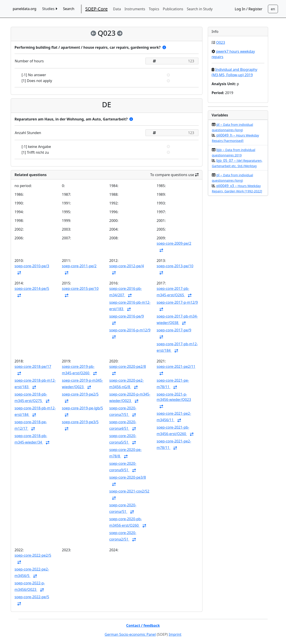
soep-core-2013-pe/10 (175, 266)
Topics (154, 9)
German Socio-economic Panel (130, 634)
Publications (173, 9)
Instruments (135, 9)
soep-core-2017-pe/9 (174, 330)
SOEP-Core (97, 9)
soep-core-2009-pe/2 (174, 243)
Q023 (221, 42)
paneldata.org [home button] (25, 9)
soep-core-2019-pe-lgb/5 (82, 408)
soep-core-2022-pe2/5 (33, 555)
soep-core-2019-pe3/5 (80, 422)
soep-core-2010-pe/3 (32, 266)
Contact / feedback (143, 625)
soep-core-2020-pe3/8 (128, 477)
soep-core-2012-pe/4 (127, 266)
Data (117, 9)
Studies (50, 9)
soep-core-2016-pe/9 (127, 316)
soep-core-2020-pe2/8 (128, 366)
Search (69, 9)
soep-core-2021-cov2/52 (129, 491)
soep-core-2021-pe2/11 (176, 366)
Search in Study (200, 9)
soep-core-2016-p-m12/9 (130, 330)
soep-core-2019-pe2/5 (80, 394)
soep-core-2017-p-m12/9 (177, 302)
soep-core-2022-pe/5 (32, 597)
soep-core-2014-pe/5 (32, 288)
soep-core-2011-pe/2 (79, 266)
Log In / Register (248, 9)
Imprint (175, 634)
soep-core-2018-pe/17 (33, 366)
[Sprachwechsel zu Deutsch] (273, 9)
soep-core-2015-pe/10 (80, 288)
